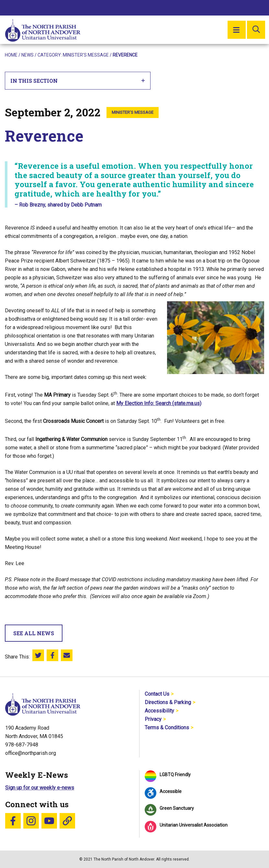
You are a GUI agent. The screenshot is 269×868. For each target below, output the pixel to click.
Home (11, 55)
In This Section (78, 81)
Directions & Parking (168, 702)
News (28, 55)
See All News (34, 633)
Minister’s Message (86, 55)
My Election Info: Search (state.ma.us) (159, 403)
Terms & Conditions (167, 728)
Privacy (153, 719)
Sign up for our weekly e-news (40, 788)
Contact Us (157, 694)
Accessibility (159, 711)
